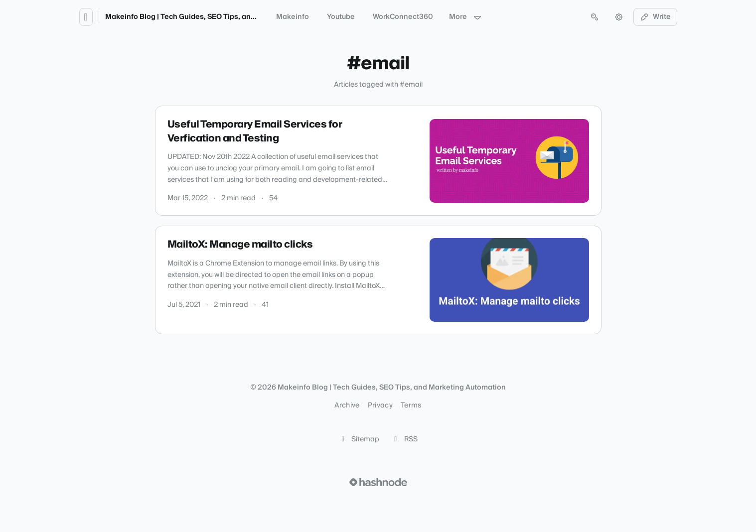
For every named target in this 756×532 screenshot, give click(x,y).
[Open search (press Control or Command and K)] (595, 17)
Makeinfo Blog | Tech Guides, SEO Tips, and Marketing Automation (220, 17)
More (465, 17)
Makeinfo (293, 17)
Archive (347, 405)
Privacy (380, 405)
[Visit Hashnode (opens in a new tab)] (378, 482)
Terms (411, 405)
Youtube (341, 17)
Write (655, 17)
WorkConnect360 (403, 17)
